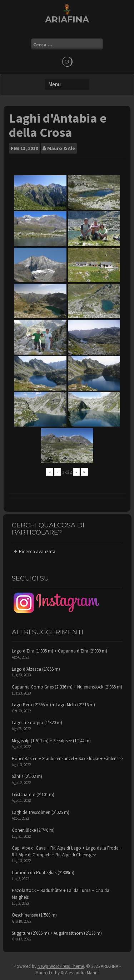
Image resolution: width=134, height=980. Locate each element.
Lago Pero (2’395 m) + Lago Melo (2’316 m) (53, 705)
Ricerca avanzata (37, 551)
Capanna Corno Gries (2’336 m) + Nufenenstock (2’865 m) (67, 687)
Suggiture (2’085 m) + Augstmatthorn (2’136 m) (57, 933)
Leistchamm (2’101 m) (33, 795)
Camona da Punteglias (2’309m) (43, 873)
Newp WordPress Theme (61, 966)
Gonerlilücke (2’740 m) (33, 830)
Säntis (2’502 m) (27, 776)
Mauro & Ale (61, 148)
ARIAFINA (67, 19)
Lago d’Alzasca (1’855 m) (36, 669)
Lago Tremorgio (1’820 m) (37, 723)
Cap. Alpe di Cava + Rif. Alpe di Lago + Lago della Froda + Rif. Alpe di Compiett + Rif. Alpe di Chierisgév (67, 851)
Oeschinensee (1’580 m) (34, 915)
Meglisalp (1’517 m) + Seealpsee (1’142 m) (51, 741)
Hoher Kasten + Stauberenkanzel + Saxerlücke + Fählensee (67, 759)
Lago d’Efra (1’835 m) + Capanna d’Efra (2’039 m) (59, 651)
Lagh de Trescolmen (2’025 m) (41, 812)
